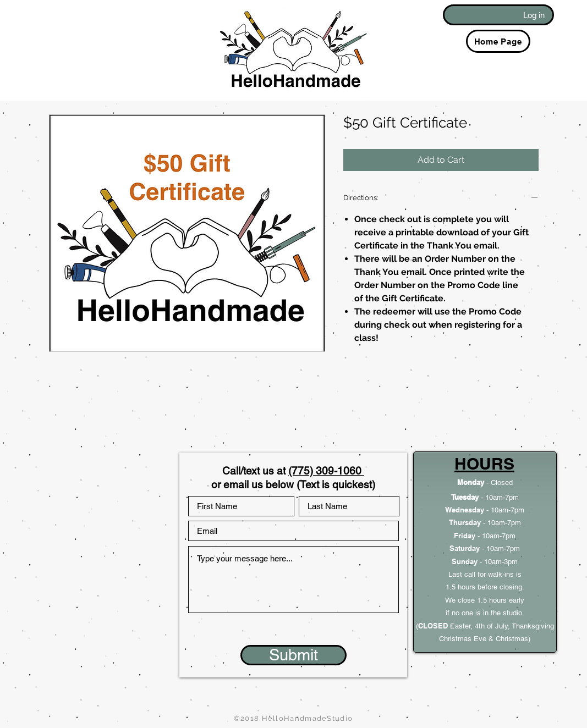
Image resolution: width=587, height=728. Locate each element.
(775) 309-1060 (326, 471)
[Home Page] (498, 41)
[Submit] (293, 655)
